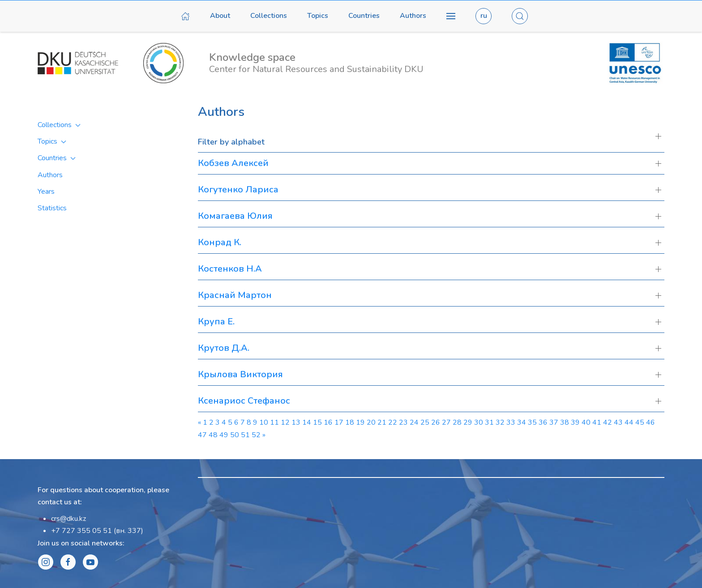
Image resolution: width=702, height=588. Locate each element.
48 (213, 435)
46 (651, 422)
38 (565, 422)
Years (46, 192)
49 (224, 435)
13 (296, 422)
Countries (364, 16)
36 (543, 422)
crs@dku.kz (68, 519)
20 (371, 422)
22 (393, 422)
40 (586, 422)
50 (235, 435)
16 (328, 422)
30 (479, 422)
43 (618, 422)
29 (468, 422)
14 (307, 422)
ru (484, 16)
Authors (413, 16)
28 (457, 422)
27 (446, 422)
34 (522, 422)
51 (245, 435)
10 (264, 422)
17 (339, 422)
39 (575, 422)
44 (629, 422)
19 (360, 422)
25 (425, 422)
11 (274, 422)
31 (489, 422)
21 (382, 422)
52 (256, 435)
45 (640, 422)
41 (597, 422)
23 (403, 422)
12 (285, 422)
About (220, 16)
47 (202, 435)
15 (317, 422)
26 (436, 422)
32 (500, 422)
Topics (318, 16)
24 (414, 422)
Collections (269, 16)
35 (532, 422)
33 (511, 422)
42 (608, 422)
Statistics (52, 208)
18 (350, 422)
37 (554, 422)
